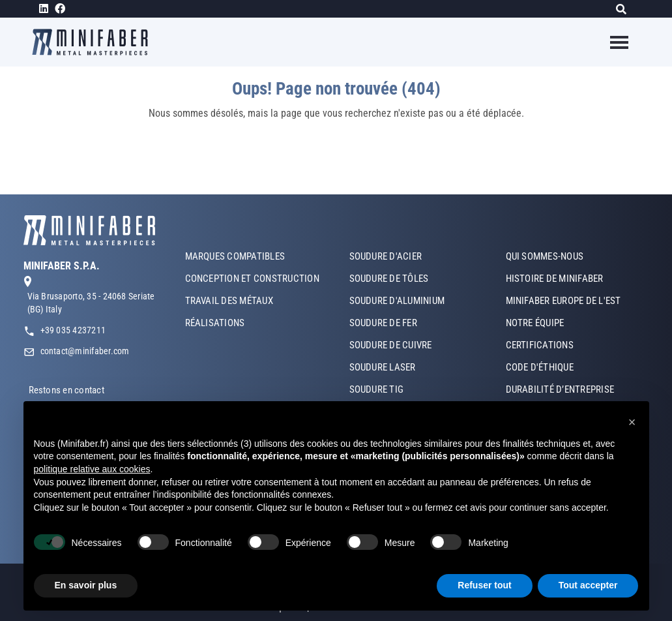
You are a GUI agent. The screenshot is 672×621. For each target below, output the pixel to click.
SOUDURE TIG (377, 389)
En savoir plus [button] (86, 585)
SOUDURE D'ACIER (386, 256)
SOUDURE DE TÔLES (389, 279)
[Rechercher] (625, 9)
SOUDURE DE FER (383, 323)
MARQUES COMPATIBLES (235, 256)
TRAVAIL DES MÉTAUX (229, 301)
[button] (632, 422)
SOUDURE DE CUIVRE (391, 345)
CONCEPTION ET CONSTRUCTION (252, 279)
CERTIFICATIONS (540, 345)
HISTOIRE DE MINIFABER (555, 279)
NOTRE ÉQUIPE (535, 323)
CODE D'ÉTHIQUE (540, 367)
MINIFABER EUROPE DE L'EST (563, 301)
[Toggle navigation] (611, 42)
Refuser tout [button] (484, 585)
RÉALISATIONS (215, 323)
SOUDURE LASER (383, 367)
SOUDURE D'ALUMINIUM (397, 301)
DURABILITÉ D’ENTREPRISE (560, 389)
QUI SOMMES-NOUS (545, 256)
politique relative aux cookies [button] (92, 469)
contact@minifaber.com (85, 351)
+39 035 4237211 (73, 330)
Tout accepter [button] (588, 585)
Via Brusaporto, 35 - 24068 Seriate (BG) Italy (91, 303)
